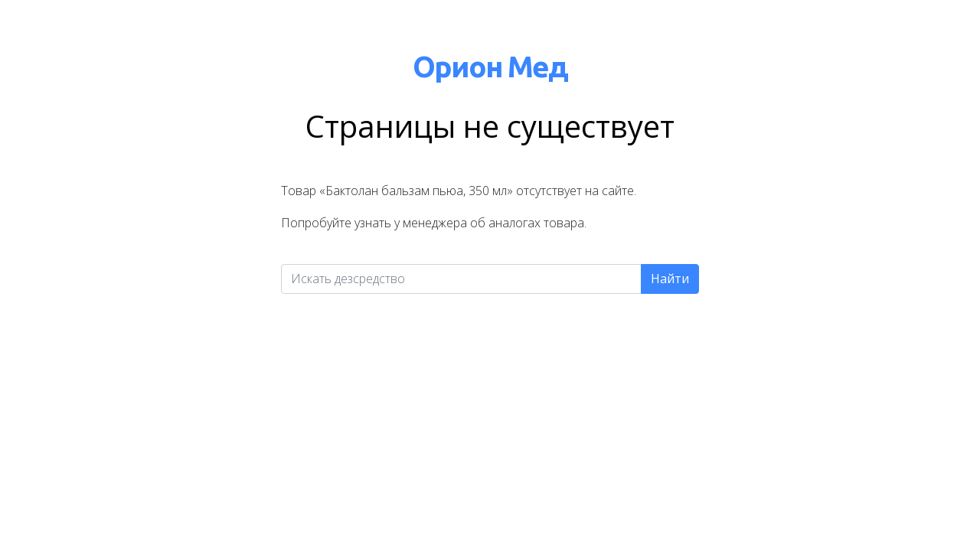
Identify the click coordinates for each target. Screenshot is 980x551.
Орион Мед (490, 66)
